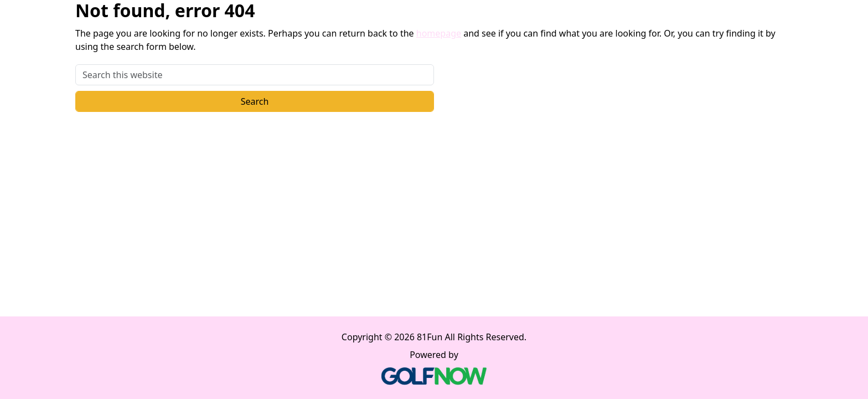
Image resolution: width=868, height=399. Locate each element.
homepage (439, 33)
